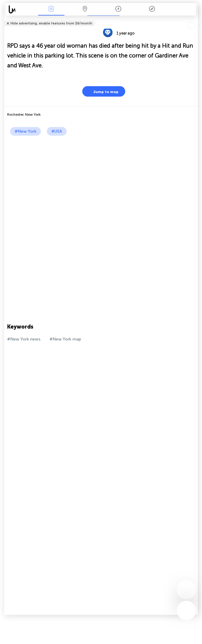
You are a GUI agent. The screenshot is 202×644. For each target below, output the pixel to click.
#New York (26, 131)
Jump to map (102, 91)
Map (85, 9)
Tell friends (195, 20)
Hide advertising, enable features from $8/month (51, 23)
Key (152, 9)
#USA (57, 131)
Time (118, 9)
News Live (51, 9)
